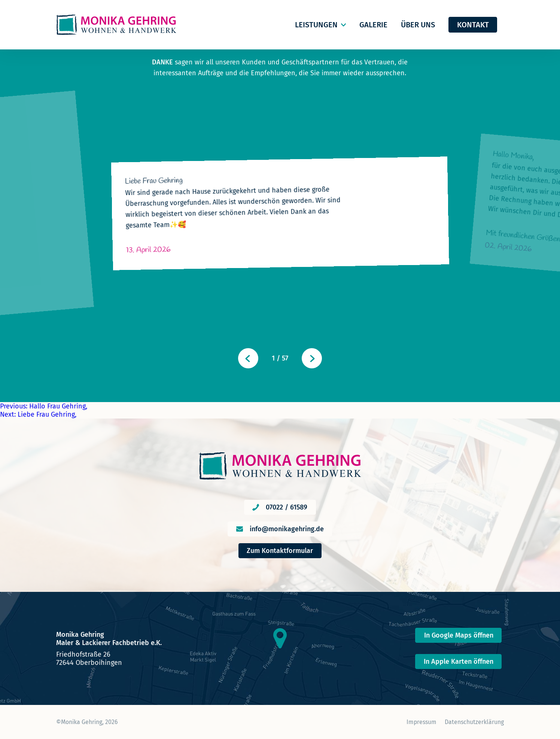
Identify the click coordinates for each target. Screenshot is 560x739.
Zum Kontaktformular (280, 551)
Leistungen (316, 25)
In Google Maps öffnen (459, 635)
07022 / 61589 (287, 507)
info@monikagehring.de (287, 529)
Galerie (373, 25)
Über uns (418, 25)
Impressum (421, 722)
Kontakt (473, 25)
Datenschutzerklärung (474, 722)
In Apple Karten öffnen (459, 662)
